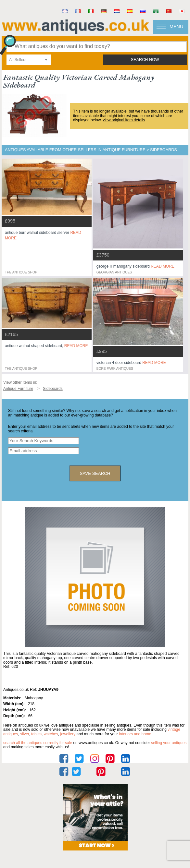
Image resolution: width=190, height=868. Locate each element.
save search (95, 473)
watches (51, 734)
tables (36, 734)
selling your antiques (169, 743)
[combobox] (29, 60)
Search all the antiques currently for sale (38, 743)
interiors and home (135, 734)
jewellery (68, 734)
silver (25, 734)
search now (145, 60)
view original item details (124, 120)
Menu (176, 27)
